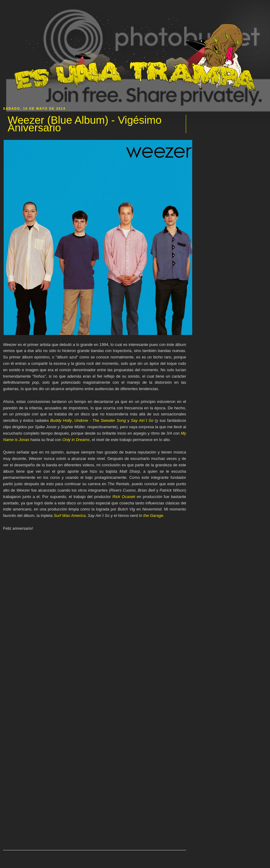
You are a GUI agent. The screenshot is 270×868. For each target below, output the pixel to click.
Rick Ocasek (124, 497)
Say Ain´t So (142, 420)
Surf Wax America (70, 516)
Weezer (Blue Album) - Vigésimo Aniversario (85, 124)
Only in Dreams (76, 440)
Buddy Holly (61, 420)
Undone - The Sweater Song (100, 420)
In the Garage (151, 516)
